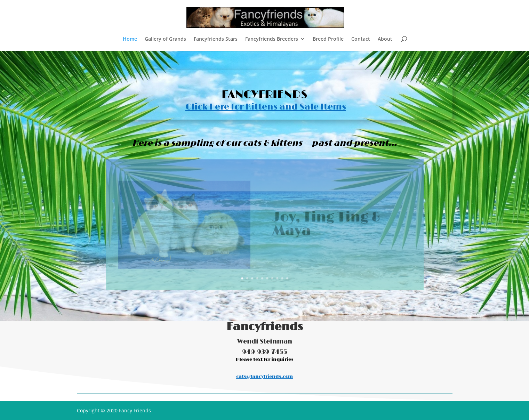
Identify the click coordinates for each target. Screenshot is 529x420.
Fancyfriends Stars (216, 39)
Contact (361, 39)
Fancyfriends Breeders (272, 39)
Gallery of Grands (165, 39)
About (385, 39)
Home (130, 39)
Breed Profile (328, 39)
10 (285, 273)
